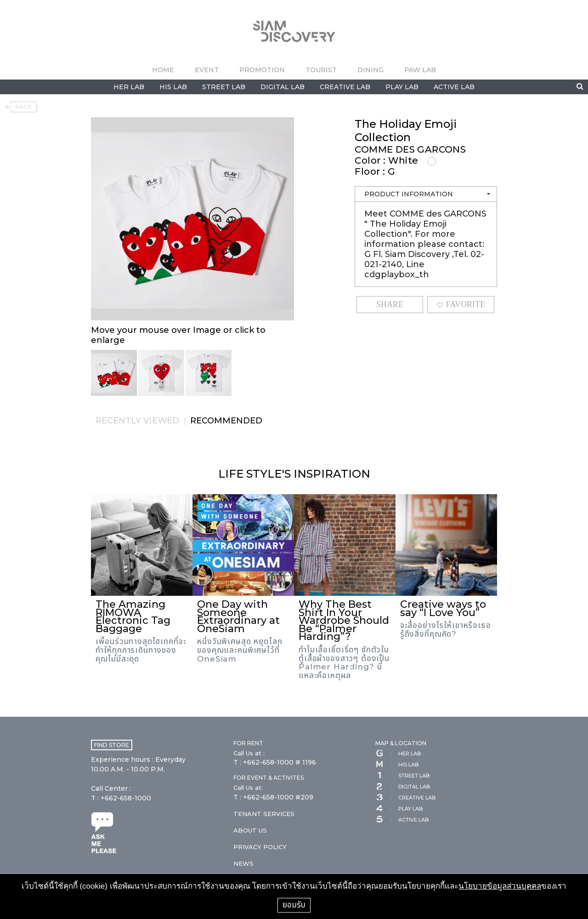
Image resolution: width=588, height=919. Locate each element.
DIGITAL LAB (283, 87)
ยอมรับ (294, 905)
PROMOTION (262, 70)
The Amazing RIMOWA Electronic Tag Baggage (133, 616)
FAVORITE (461, 304)
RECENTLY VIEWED (137, 421)
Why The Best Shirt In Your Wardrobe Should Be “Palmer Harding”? (344, 620)
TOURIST (321, 70)
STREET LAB (224, 87)
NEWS (243, 863)
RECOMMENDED (226, 421)
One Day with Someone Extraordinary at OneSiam (238, 616)
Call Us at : (249, 753)
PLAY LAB (402, 87)
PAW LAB (420, 70)
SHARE (390, 304)
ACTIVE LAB (454, 87)
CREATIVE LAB (345, 87)
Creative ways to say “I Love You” (443, 608)
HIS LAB (173, 87)
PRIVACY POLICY (260, 847)
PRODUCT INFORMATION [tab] (428, 194)
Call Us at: (248, 788)
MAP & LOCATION (401, 743)
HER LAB (129, 87)
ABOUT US (250, 830)
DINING (370, 70)
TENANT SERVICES (264, 814)
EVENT (207, 70)
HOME (163, 70)
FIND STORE (112, 745)
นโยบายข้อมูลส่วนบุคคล (500, 886)
